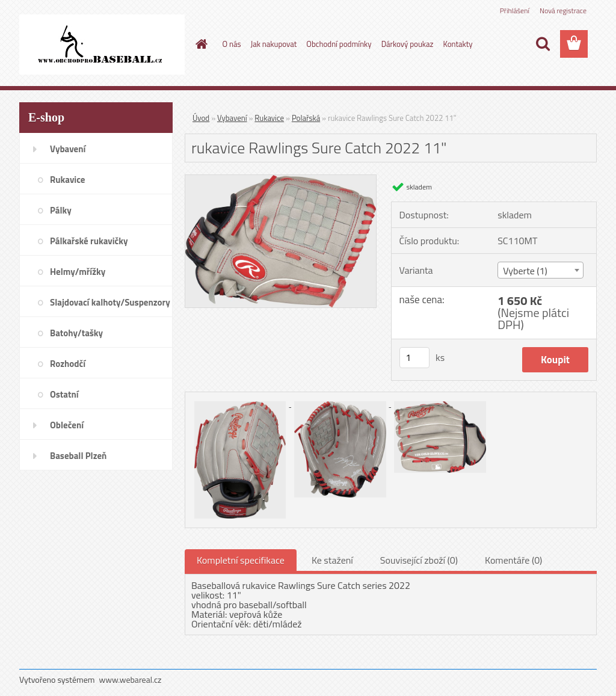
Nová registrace (563, 11)
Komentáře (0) (513, 560)
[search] (543, 44)
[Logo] (102, 45)
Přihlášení (515, 11)
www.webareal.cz (131, 679)
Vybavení (232, 118)
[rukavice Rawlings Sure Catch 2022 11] (281, 180)
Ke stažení (332, 560)
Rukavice (269, 118)
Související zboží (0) (419, 560)
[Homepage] (200, 44)
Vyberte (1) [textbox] (525, 271)
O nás (232, 44)
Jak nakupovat (274, 44)
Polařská (306, 118)
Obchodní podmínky (339, 44)
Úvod (201, 118)
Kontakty (457, 44)
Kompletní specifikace (241, 560)
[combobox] (541, 270)
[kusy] (414, 358)
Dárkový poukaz (408, 44)
